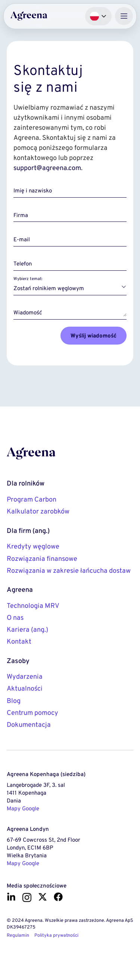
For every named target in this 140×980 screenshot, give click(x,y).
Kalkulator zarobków (38, 511)
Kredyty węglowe (33, 546)
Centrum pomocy (32, 713)
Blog (14, 701)
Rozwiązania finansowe (42, 559)
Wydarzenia (25, 676)
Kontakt (19, 641)
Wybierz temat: (28, 278)
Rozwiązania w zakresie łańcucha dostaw (69, 571)
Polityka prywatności (56, 935)
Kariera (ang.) (27, 629)
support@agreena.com (47, 168)
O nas (15, 618)
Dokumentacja (29, 725)
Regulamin (18, 935)
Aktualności (25, 688)
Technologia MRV (33, 606)
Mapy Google (23, 808)
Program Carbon (32, 499)
